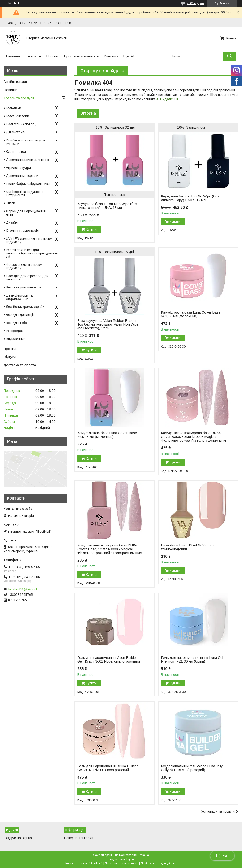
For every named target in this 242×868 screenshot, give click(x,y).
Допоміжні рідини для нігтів (27, 160)
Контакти (111, 56)
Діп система (15, 132)
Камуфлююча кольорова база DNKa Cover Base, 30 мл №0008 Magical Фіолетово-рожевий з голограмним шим (193, 437)
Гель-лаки (13, 108)
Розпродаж (15, 331)
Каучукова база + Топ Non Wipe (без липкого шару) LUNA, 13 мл (107, 206)
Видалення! (170, 99)
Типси (11, 203)
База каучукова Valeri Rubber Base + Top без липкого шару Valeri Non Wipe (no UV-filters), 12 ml (108, 324)
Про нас (53, 56)
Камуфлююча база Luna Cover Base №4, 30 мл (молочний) (191, 314)
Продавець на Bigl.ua (121, 859)
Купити (91, 229)
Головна (13, 56)
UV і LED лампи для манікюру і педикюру (30, 240)
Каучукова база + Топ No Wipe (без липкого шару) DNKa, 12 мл (190, 198)
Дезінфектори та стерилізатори (19, 297)
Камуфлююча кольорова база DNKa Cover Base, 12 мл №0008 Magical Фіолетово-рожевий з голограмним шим (110, 549)
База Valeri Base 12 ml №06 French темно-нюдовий (189, 547)
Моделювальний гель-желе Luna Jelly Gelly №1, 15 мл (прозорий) (192, 768)
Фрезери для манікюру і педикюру (25, 266)
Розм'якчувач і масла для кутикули (26, 142)
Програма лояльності (82, 56)
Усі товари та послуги (218, 811)
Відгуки (10, 357)
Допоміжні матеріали (22, 176)
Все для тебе (16, 323)
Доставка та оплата (20, 365)
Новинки (10, 90)
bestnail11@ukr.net (23, 589)
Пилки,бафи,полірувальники (28, 184)
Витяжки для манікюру (24, 287)
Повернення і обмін (79, 838)
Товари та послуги (19, 98)
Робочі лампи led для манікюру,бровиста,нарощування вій (32, 253)
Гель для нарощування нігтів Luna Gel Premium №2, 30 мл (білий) (192, 659)
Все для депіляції (20, 315)
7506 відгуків (196, 3)
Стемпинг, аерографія (23, 231)
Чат (222, 856)
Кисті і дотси (16, 152)
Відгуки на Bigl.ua (18, 838)
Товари (30, 56)
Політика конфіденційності (159, 864)
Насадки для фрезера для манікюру (27, 278)
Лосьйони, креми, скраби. (26, 307)
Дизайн (12, 222)
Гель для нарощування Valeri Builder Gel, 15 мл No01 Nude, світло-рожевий (109, 659)
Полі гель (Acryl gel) (21, 124)
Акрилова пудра (18, 168)
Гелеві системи (17, 116)
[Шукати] (230, 56)
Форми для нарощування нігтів (26, 213)
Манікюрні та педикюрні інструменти (25, 193)
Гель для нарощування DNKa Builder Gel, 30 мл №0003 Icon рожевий (108, 768)
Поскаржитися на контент (122, 864)
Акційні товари (15, 81)
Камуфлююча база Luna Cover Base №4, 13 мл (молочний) (107, 435)
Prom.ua (143, 855)
